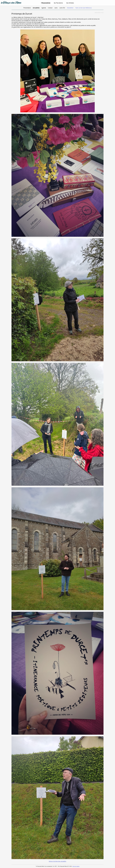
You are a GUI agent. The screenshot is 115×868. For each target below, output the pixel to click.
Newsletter (70, 8)
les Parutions (58, 3)
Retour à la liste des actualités (57, 861)
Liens (56, 8)
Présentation (27, 8)
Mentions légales (76, 866)
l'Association (46, 3)
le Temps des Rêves (11, 3)
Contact (50, 8)
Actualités (36, 8)
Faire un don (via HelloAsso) (84, 8)
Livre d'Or (62, 8)
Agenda (44, 8)
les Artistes (70, 3)
